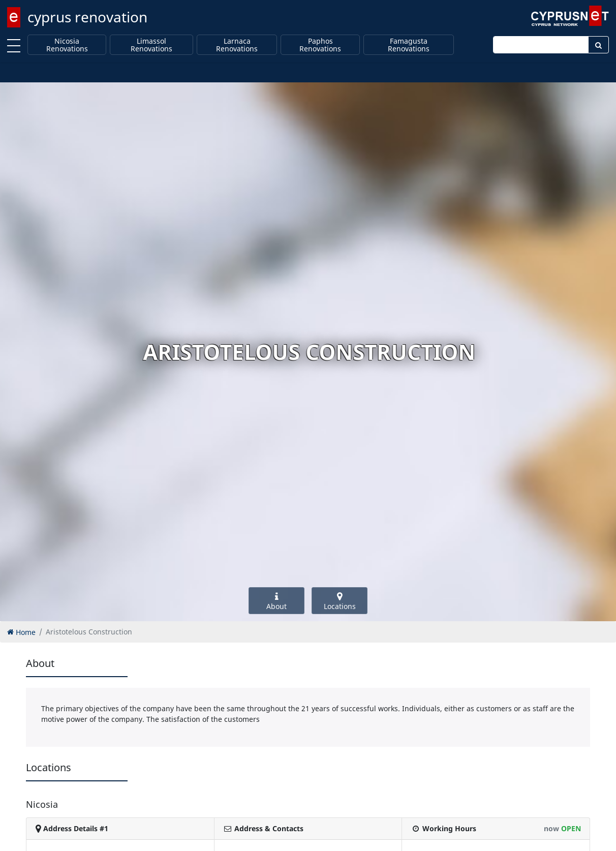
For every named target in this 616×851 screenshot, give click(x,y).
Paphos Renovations (320, 45)
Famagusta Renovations (409, 45)
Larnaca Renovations (237, 45)
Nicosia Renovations (67, 45)
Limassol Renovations (151, 45)
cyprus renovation (87, 17)
